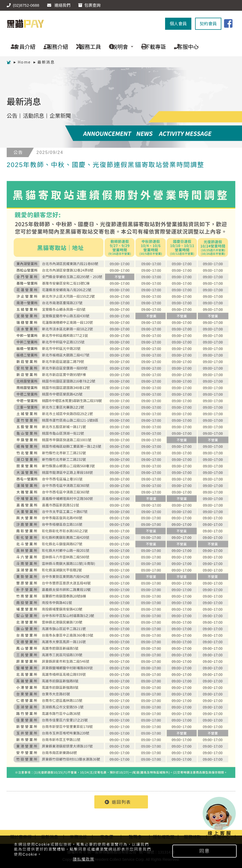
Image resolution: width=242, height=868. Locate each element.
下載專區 (152, 47)
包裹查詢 (89, 5)
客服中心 (184, 47)
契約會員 (208, 24)
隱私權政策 (84, 859)
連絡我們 (59, 5)
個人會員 (178, 24)
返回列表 (118, 802)
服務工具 (86, 47)
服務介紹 (54, 47)
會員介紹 (21, 47)
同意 (204, 851)
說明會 (119, 47)
